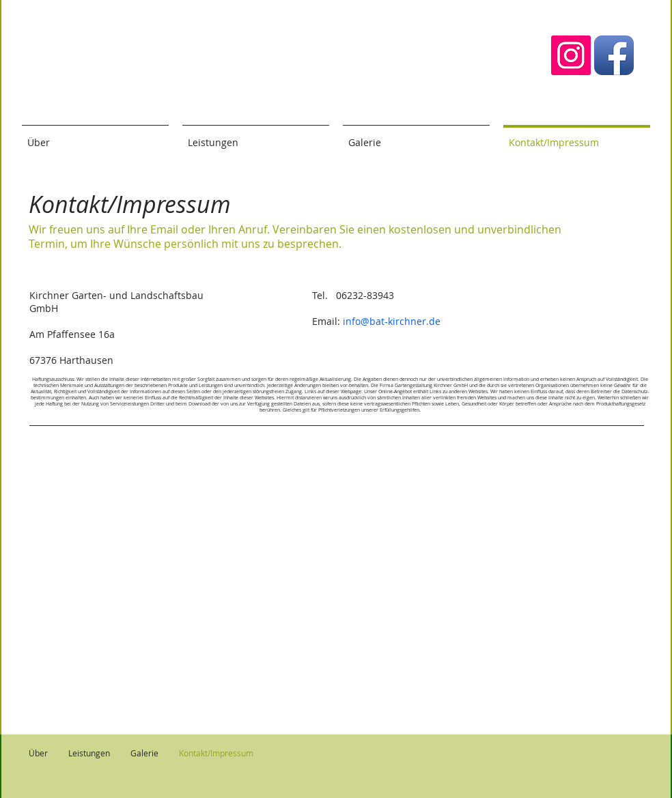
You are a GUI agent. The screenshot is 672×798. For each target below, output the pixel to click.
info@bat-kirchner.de (392, 321)
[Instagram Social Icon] (571, 55)
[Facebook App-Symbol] (614, 55)
